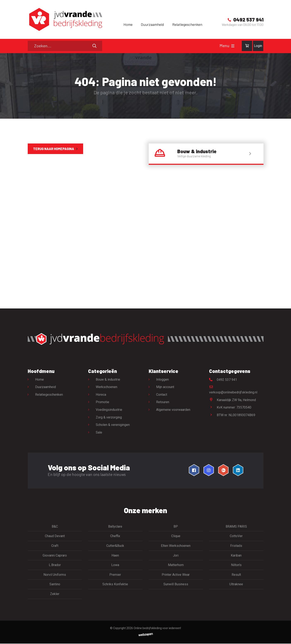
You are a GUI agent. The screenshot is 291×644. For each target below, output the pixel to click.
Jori (176, 556)
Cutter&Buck (115, 546)
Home (128, 24)
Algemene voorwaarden (173, 410)
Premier (115, 575)
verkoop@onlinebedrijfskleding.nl (233, 390)
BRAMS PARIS (236, 527)
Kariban (236, 556)
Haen (115, 556)
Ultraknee (236, 585)
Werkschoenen (107, 387)
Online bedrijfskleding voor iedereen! (157, 628)
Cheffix (115, 536)
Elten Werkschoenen (176, 546)
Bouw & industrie (108, 380)
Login (258, 46)
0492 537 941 (223, 380)
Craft (55, 546)
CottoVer (236, 536)
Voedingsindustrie (109, 410)
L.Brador (55, 565)
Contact (162, 395)
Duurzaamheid (152, 24)
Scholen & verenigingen (113, 425)
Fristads (236, 546)
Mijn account (165, 387)
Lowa (115, 565)
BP (176, 527)
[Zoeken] (65, 46)
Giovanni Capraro (55, 556)
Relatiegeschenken (187, 24)
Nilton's (236, 565)
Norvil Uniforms (55, 575)
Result (236, 575)
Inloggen (163, 380)
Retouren (163, 402)
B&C (55, 527)
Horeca (101, 395)
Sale (99, 433)
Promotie (102, 402)
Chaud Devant (55, 536)
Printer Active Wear (176, 575)
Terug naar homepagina (54, 149)
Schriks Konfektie (115, 585)
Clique (176, 536)
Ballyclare (115, 527)
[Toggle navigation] (233, 46)
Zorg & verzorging (109, 418)
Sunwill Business (176, 585)
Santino (55, 585)
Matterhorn (176, 565)
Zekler (55, 594)
